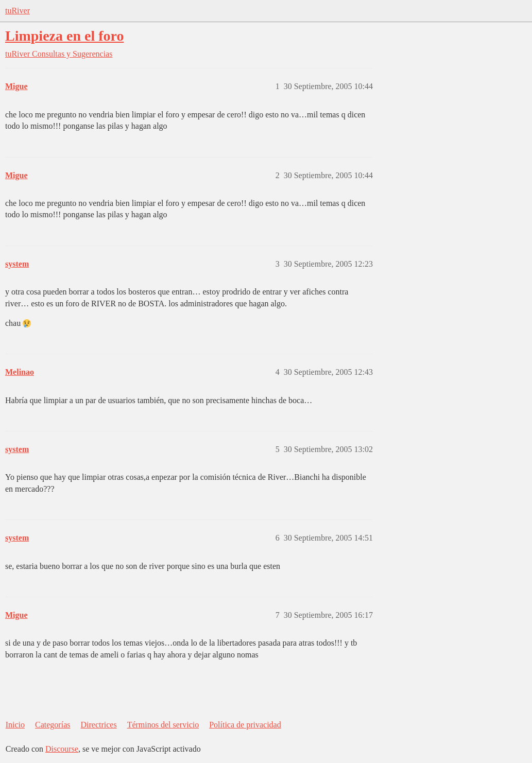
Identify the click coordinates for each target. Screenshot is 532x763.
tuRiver (18, 11)
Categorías (53, 725)
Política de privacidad (245, 725)
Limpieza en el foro (64, 36)
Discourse (62, 749)
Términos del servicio (163, 725)
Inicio (15, 725)
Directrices (98, 725)
